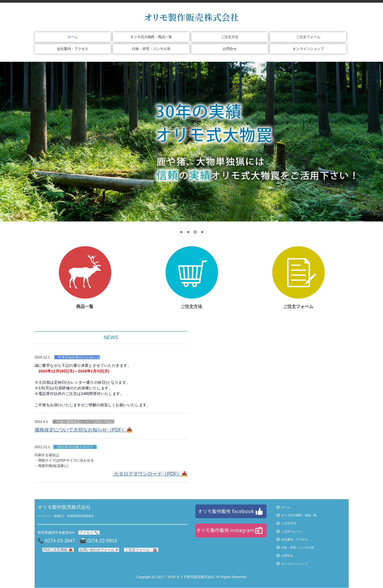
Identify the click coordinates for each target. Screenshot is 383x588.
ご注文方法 (230, 37)
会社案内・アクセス (73, 49)
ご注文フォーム (308, 37)
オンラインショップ (308, 49)
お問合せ (230, 49)
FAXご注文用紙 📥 (58, 550)
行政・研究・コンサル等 (151, 49)
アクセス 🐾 (89, 533)
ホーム (73, 37)
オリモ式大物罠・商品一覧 (151, 37)
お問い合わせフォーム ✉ (99, 550)
